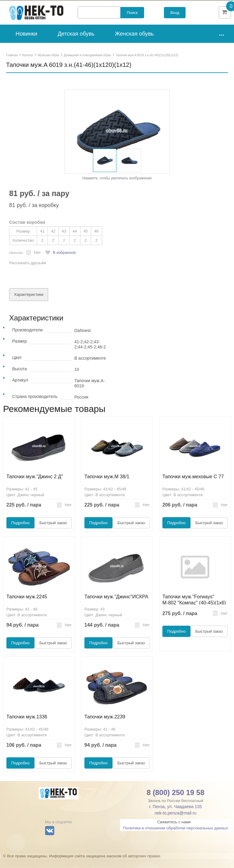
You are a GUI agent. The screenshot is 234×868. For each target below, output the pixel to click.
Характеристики (29, 304)
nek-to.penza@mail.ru (175, 822)
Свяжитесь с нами (174, 831)
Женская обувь (134, 43)
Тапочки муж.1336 (27, 726)
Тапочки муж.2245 (27, 606)
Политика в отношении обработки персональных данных (175, 837)
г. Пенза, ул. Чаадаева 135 (175, 816)
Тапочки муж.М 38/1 (107, 486)
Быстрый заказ (53, 532)
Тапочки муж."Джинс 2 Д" (35, 486)
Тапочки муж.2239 (105, 726)
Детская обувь (76, 43)
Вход (175, 17)
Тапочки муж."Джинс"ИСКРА (116, 606)
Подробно (20, 532)
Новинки (26, 43)
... (222, 42)
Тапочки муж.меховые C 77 (193, 486)
